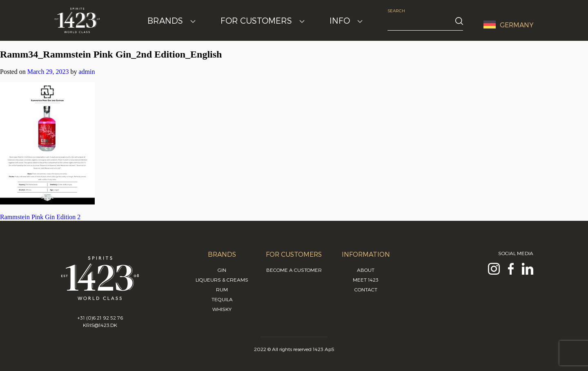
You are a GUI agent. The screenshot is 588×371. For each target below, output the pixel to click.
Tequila (222, 299)
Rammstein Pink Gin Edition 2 (40, 217)
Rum (222, 289)
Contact (366, 289)
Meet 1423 (366, 280)
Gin (222, 270)
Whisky (222, 309)
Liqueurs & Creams (222, 280)
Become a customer (294, 270)
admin (87, 72)
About (366, 270)
